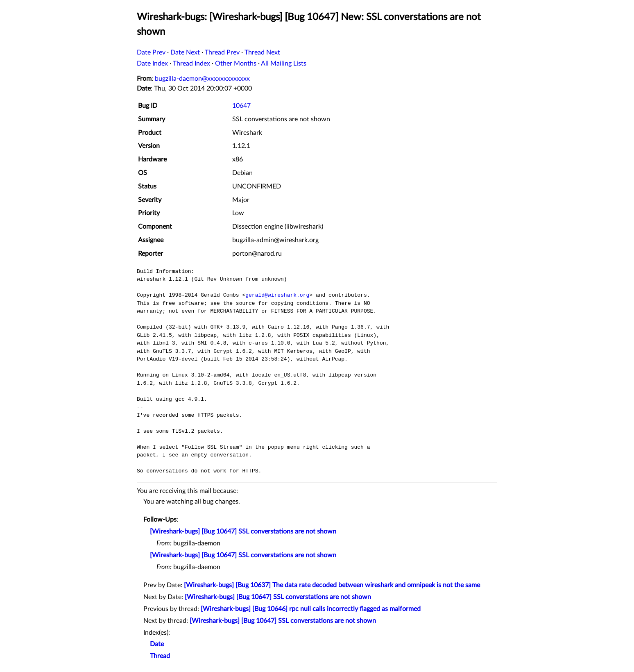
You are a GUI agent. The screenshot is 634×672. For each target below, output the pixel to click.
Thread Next (262, 52)
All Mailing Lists (284, 64)
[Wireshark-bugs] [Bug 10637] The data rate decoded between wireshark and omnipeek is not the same (332, 585)
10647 (241, 106)
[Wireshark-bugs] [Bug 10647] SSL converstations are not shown (243, 531)
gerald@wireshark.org (277, 295)
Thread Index (191, 64)
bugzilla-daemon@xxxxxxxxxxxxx (202, 79)
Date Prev (151, 52)
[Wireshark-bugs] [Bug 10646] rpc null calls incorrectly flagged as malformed (311, 609)
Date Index (152, 64)
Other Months (236, 64)
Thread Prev (222, 52)
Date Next (185, 52)
